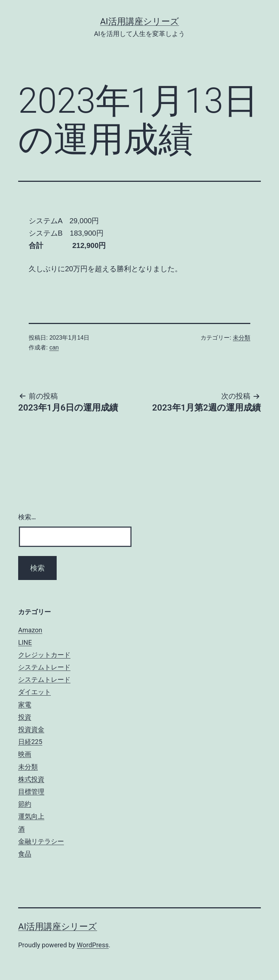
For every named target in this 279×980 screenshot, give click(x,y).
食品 (25, 854)
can (54, 347)
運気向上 (31, 816)
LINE (25, 642)
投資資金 (31, 729)
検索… (27, 517)
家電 (25, 705)
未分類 (242, 338)
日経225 (30, 742)
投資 (25, 717)
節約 (25, 804)
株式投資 (31, 779)
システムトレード (44, 667)
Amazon (30, 630)
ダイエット (35, 692)
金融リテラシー (41, 841)
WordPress (93, 945)
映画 (25, 754)
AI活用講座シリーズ (139, 21)
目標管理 (31, 791)
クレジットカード (44, 655)
